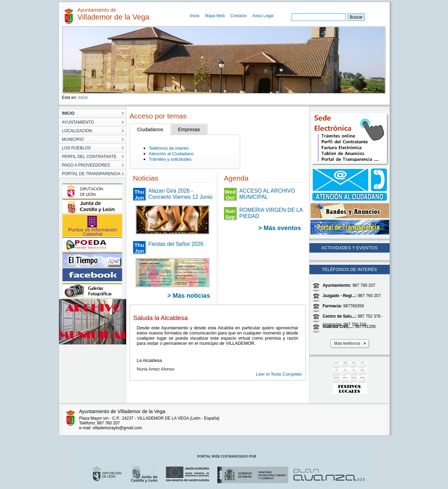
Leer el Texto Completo (279, 374)
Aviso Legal (263, 16)
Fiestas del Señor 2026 (176, 244)
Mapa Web (215, 16)
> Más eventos (280, 228)
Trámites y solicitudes (170, 159)
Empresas (189, 129)
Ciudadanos (150, 129)
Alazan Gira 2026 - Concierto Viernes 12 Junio (181, 194)
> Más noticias (189, 296)
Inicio (195, 16)
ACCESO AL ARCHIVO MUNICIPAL (267, 194)
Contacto (238, 16)
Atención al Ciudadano (171, 154)
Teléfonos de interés (169, 148)
